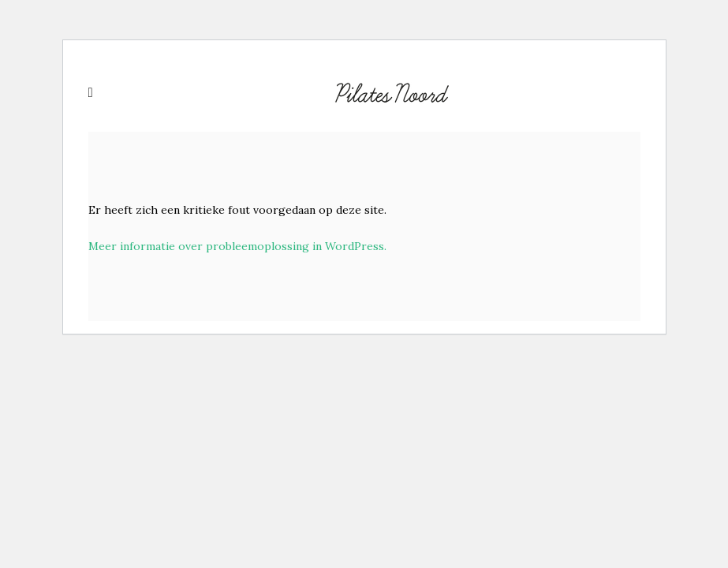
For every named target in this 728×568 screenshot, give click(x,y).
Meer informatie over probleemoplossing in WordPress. (237, 246)
